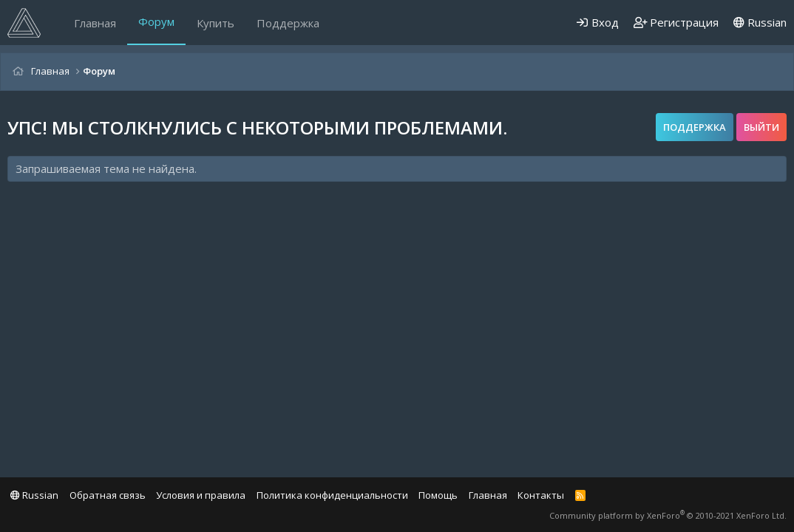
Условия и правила (201, 495)
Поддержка (288, 23)
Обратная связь (108, 495)
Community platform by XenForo (668, 515)
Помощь (438, 495)
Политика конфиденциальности (332, 495)
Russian (760, 22)
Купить (216, 23)
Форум (156, 21)
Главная (95, 23)
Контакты (541, 495)
